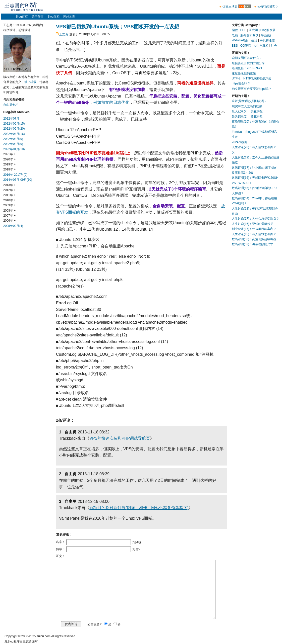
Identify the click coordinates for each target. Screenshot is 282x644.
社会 (274, 46)
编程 (235, 30)
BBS (235, 46)
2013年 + (9, 185)
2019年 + (9, 164)
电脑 (235, 35)
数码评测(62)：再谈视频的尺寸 (252, 244)
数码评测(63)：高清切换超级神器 (254, 239)
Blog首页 (22, 17)
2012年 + (9, 190)
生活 (254, 40)
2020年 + (9, 159)
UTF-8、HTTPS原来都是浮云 (251, 78)
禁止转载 (30, 82)
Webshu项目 (240, 40)
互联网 (253, 30)
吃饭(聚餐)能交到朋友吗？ (249, 101)
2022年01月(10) (14, 149)
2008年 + (9, 211)
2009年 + (9, 205)
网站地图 (69, 17)
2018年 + (9, 169)
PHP (243, 30)
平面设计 (267, 35)
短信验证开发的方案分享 (248, 63)
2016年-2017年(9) (15, 175)
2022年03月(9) (13, 139)
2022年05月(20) (14, 129)
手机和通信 (267, 40)
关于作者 (38, 17)
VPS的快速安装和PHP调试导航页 (120, 438)
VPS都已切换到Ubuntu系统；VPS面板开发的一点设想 (118, 27)
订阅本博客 (230, 7)
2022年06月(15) (14, 124)
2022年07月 (11, 119)
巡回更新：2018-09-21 (247, 68)
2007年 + (9, 216)
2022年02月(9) (13, 144)
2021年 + (9, 154)
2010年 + (9, 200)
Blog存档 (53, 17)
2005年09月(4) (13, 226)
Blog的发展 (268, 30)
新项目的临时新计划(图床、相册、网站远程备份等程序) (139, 508)
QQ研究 (246, 46)
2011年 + (9, 195)
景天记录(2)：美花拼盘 (247, 111)
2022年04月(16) (14, 134)
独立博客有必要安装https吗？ (252, 89)
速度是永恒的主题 (244, 73)
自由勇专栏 (11, 105)
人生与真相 (261, 46)
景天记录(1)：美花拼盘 (247, 117)
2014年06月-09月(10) (18, 180)
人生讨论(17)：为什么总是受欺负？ (256, 219)
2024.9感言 (239, 142)
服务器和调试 (249, 35)
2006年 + (9, 221)
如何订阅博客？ (268, 7)
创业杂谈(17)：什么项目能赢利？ (254, 229)
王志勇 (64, 34)
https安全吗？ (241, 83)
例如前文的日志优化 (111, 102)
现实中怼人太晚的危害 (247, 106)
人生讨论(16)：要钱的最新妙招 (252, 224)
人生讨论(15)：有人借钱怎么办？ (254, 234)
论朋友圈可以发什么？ (247, 58)
